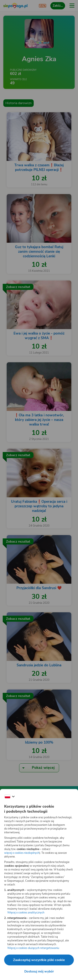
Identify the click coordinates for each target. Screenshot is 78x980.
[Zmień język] (10, 797)
